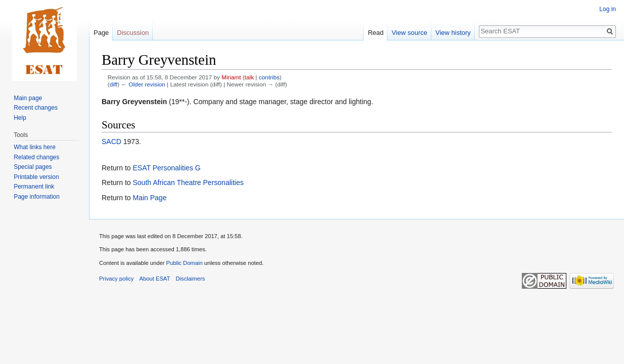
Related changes (36, 157)
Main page (28, 98)
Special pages (33, 167)
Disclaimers (191, 279)
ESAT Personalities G (166, 168)
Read (375, 33)
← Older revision (143, 84)
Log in (608, 9)
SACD (112, 142)
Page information (37, 197)
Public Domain (184, 263)
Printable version (36, 177)
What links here (35, 147)
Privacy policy (116, 279)
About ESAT (155, 279)
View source (409, 33)
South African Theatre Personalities (188, 183)
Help (20, 118)
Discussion (133, 33)
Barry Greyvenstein (134, 102)
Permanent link (34, 187)
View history (453, 33)
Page (101, 33)
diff (114, 84)
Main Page (149, 198)
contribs (269, 77)
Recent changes (36, 108)
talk (249, 77)
